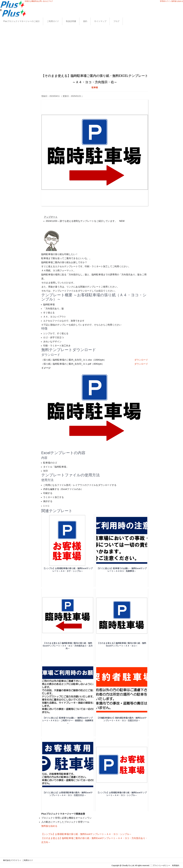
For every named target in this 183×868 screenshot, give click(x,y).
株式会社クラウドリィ (12, 860)
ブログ (116, 21)
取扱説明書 (71, 21)
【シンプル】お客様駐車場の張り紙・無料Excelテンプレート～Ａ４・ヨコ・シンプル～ (86, 834)
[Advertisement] (95, 54)
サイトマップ (100, 21)
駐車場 (95, 87)
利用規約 (176, 865)
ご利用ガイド (53, 21)
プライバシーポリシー (161, 865)
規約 (85, 21)
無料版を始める (177, 1)
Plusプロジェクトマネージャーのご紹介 (21, 21)
